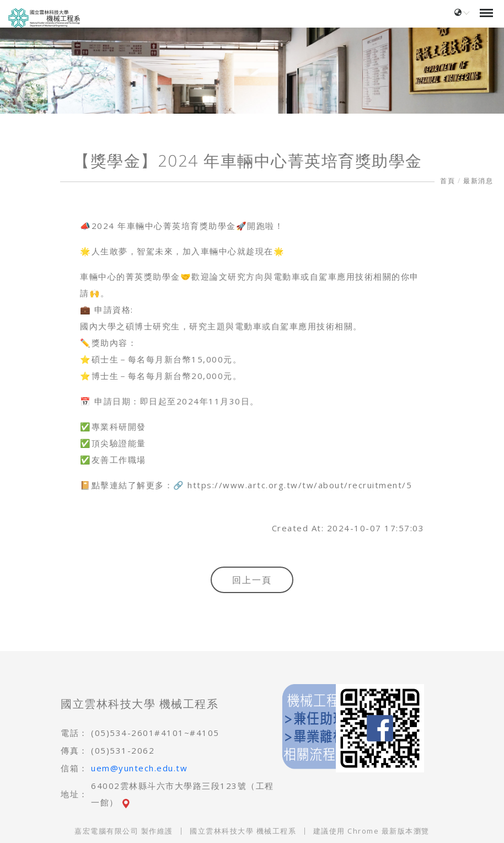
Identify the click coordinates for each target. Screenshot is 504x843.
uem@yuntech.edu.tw (139, 768)
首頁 (447, 181)
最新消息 (478, 181)
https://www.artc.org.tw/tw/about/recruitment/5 (300, 485)
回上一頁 (252, 580)
